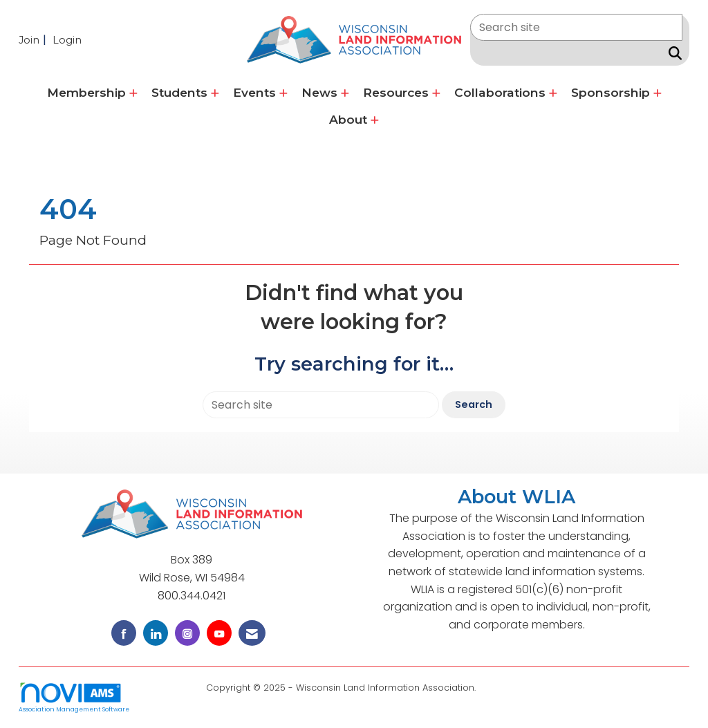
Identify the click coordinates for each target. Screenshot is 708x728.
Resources (398, 92)
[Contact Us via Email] (252, 633)
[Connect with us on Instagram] (187, 633)
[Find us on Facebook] (124, 633)
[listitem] (34, 40)
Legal (491, 688)
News (321, 92)
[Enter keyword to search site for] (576, 27)
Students (181, 92)
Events (256, 92)
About (350, 119)
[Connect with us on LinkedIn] (156, 633)
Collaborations (502, 92)
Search (474, 404)
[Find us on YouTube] (219, 633)
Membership (88, 92)
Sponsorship (612, 92)
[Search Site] (672, 53)
